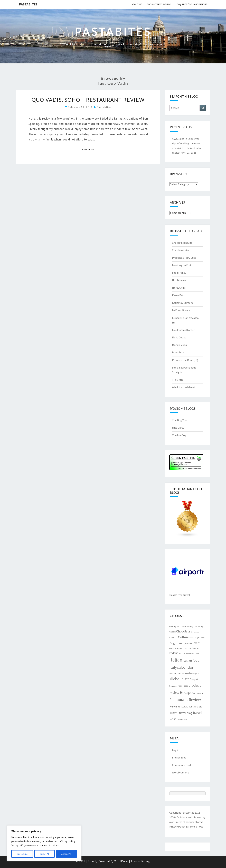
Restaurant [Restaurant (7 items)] (198, 693)
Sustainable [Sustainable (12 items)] (195, 706)
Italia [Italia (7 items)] (197, 653)
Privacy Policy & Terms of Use (186, 827)
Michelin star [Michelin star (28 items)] (180, 679)
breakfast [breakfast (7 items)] (181, 626)
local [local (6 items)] (179, 668)
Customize (22, 854)
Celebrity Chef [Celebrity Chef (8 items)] (191, 626)
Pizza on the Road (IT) (185, 360)
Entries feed (179, 757)
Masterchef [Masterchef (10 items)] (175, 673)
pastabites (104, 107)
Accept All (66, 854)
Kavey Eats (178, 295)
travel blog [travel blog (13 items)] (186, 713)
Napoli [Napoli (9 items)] (195, 679)
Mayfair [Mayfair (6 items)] (196, 674)
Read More (89, 149)
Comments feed (181, 765)
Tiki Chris (177, 380)
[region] (44, 843)
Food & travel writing (159, 4)
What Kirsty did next (184, 387)
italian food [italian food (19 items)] (191, 660)
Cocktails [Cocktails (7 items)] (173, 638)
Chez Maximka (180, 250)
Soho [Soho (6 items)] (186, 707)
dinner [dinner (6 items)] (191, 638)
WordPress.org (181, 772)
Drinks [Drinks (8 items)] (189, 643)
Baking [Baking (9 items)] (173, 626)
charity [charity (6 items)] (201, 627)
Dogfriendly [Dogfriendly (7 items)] (199, 638)
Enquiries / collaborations (192, 4)
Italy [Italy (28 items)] (173, 667)
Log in (176, 750)
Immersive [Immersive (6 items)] (190, 653)
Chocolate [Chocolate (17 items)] (183, 631)
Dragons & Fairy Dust (184, 258)
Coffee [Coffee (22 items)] (183, 637)
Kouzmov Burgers (182, 303)
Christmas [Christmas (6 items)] (195, 632)
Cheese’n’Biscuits (182, 243)
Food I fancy (179, 273)
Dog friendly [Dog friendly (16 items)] (178, 643)
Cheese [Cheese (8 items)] (172, 632)
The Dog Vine (180, 420)
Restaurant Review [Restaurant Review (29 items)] (185, 700)
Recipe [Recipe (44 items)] (186, 692)
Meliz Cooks (179, 337)
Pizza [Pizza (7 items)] (185, 686)
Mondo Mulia (179, 345)
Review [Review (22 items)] (175, 706)
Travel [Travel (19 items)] (174, 713)
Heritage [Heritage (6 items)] (182, 653)
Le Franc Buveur (181, 310)
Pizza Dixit (178, 352)
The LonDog (179, 435)
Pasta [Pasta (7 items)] (180, 686)
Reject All (44, 854)
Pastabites (28, 4)
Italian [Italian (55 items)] (176, 660)
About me (137, 4)
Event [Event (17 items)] (197, 643)
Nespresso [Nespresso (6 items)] (173, 686)
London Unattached (184, 330)
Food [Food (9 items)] (172, 648)
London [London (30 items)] (188, 667)
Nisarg (146, 861)
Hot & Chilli (179, 288)
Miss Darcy (178, 428)
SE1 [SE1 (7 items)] (182, 707)
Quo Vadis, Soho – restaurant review (88, 100)
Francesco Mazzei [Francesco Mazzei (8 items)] (183, 648)
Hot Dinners (179, 280)
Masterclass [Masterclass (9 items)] (187, 673)
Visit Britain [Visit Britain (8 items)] (182, 720)
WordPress (121, 861)
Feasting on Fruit (182, 265)
